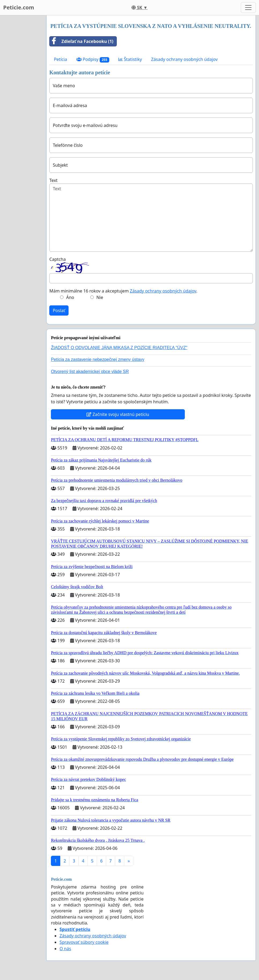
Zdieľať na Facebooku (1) (81, 41)
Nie (100, 297)
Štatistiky (130, 59)
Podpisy (93, 59)
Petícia (60, 59)
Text (53, 180)
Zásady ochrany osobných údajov (184, 59)
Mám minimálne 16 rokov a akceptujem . (123, 291)
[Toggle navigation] (248, 8)
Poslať (59, 310)
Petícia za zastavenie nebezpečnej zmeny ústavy (98, 359)
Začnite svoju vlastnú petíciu (118, 414)
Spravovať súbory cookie (84, 942)
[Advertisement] (22, 96)
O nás (65, 949)
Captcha (57, 259)
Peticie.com (19, 7)
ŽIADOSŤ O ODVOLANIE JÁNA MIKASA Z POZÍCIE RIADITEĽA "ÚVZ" (119, 348)
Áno (70, 297)
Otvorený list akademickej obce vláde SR (90, 372)
